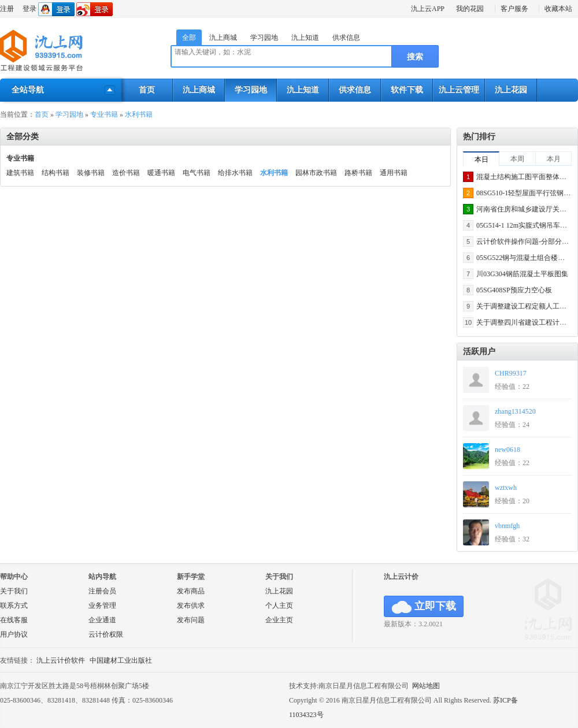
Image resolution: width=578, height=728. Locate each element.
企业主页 (279, 620)
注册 (7, 9)
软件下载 (407, 90)
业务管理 (102, 606)
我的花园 (470, 9)
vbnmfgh (507, 526)
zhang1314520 (515, 411)
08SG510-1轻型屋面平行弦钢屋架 (527, 193)
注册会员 (102, 591)
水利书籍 (139, 114)
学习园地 (264, 38)
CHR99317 (511, 373)
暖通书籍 (161, 173)
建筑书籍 (20, 173)
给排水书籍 (235, 173)
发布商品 (191, 591)
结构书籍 (55, 173)
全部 (189, 38)
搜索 (415, 57)
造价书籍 (126, 173)
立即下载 (424, 607)
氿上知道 (305, 38)
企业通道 (102, 620)
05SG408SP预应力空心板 (514, 290)
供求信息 (346, 38)
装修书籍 (91, 173)
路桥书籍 (358, 173)
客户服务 (514, 9)
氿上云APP (428, 9)
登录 (29, 9)
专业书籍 (104, 114)
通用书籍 (394, 173)
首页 (147, 90)
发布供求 (191, 606)
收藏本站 (558, 9)
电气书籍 (197, 173)
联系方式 (14, 606)
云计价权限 (106, 634)
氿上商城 (223, 38)
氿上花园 (511, 90)
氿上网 (42, 51)
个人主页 (279, 606)
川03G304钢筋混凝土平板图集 (522, 274)
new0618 (507, 450)
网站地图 (426, 686)
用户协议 (14, 634)
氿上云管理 (459, 90)
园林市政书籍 (316, 173)
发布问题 (191, 620)
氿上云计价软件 (61, 660)
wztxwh (506, 488)
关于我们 (14, 591)
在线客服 (14, 620)
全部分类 (23, 137)
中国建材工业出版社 (121, 660)
